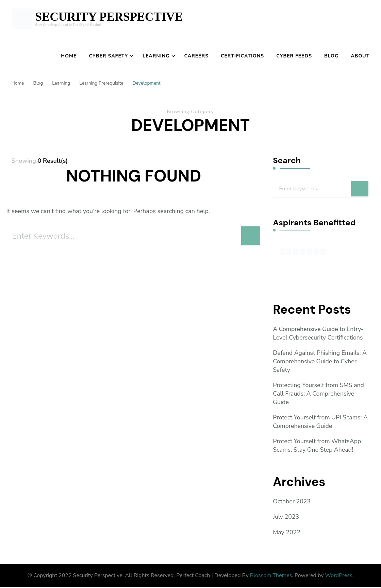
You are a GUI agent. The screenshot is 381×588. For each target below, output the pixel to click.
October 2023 (292, 502)
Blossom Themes (271, 576)
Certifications (242, 56)
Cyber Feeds (294, 56)
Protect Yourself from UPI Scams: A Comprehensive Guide (321, 422)
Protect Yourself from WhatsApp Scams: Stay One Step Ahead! (318, 446)
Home (69, 56)
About (360, 56)
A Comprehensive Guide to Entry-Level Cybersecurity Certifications (319, 333)
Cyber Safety (109, 56)
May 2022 (287, 533)
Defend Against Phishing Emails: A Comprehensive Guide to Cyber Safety (320, 362)
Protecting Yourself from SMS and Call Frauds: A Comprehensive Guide (319, 394)
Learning (156, 56)
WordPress (339, 576)
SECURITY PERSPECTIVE (109, 17)
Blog (331, 56)
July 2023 (286, 518)
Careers (196, 56)
